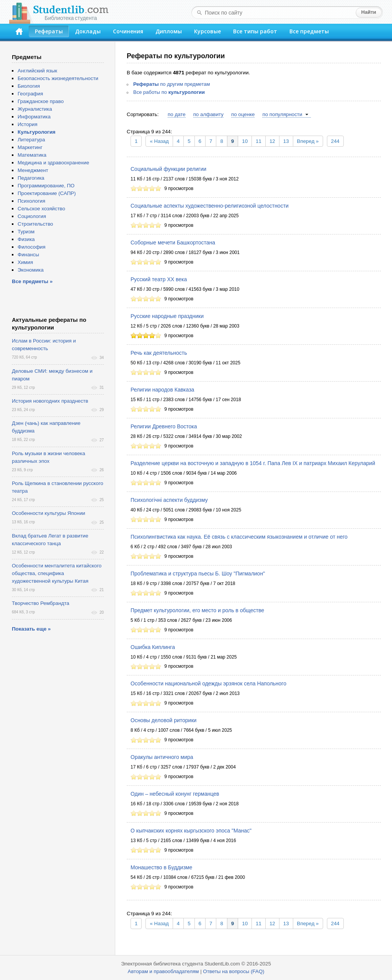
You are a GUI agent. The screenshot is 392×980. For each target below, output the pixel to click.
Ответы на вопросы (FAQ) (234, 971)
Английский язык (37, 71)
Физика (26, 239)
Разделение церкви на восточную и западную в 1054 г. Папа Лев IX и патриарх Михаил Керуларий (253, 463)
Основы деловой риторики (163, 720)
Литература (31, 140)
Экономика (31, 270)
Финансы (28, 255)
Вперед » (308, 141)
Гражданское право (41, 101)
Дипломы (169, 31)
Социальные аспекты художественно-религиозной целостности (210, 206)
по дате (177, 114)
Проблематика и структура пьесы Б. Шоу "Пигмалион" (198, 574)
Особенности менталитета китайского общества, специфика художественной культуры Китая (57, 573)
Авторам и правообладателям (163, 971)
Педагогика (31, 178)
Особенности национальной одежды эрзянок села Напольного (208, 683)
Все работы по (169, 92)
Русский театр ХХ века (159, 279)
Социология (32, 216)
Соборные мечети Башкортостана (173, 243)
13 (286, 141)
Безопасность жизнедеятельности (58, 78)
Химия (25, 262)
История (28, 124)
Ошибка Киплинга (153, 647)
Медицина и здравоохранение (53, 163)
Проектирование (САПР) (47, 193)
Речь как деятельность (159, 353)
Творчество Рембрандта (41, 603)
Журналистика (35, 109)
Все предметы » (32, 281)
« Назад (159, 141)
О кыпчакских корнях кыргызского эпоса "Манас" (191, 831)
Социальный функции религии (168, 169)
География (30, 94)
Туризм (26, 232)
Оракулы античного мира (162, 757)
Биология (29, 86)
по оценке (243, 114)
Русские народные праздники (167, 316)
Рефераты (49, 31)
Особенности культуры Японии (49, 513)
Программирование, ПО (46, 186)
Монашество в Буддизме (161, 867)
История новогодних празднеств (50, 401)
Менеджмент (33, 170)
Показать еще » (31, 629)
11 (259, 141)
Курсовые (207, 31)
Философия (32, 247)
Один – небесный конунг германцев (175, 794)
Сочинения (128, 31)
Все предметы (309, 31)
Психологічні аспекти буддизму (169, 500)
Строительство (35, 224)
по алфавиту (208, 114)
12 (272, 141)
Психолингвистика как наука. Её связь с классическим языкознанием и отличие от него (239, 537)
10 (245, 141)
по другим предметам (171, 84)
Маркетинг (30, 147)
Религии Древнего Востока (164, 426)
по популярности (282, 114)
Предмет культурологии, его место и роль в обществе (197, 610)
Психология (31, 201)
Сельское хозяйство (41, 209)
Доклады (88, 31)
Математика (32, 155)
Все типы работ (255, 31)
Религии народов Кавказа (162, 390)
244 (335, 141)
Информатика (34, 117)
